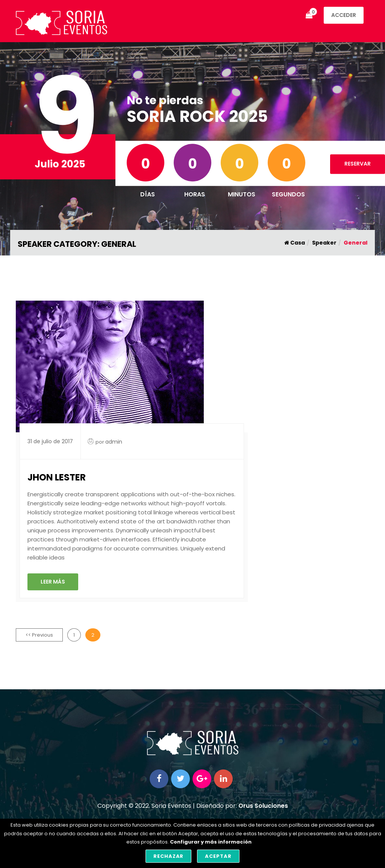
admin (114, 442)
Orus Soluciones (263, 806)
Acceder (344, 15)
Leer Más (53, 582)
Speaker (324, 243)
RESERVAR (358, 164)
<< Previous (39, 635)
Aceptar (218, 856)
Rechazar (169, 856)
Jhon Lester (57, 477)
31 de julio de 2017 (50, 441)
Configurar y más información (211, 842)
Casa (295, 243)
